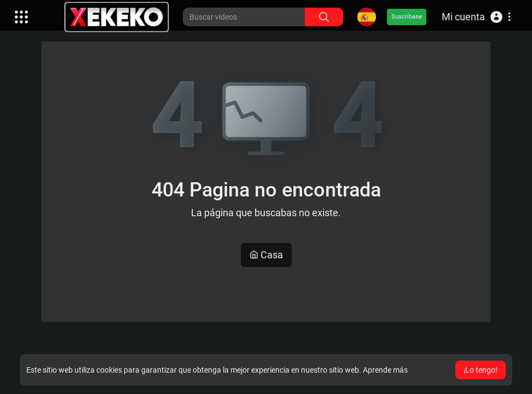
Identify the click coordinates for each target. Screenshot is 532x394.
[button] (476, 17)
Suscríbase (407, 17)
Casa (266, 255)
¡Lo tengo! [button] (481, 370)
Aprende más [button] (385, 370)
